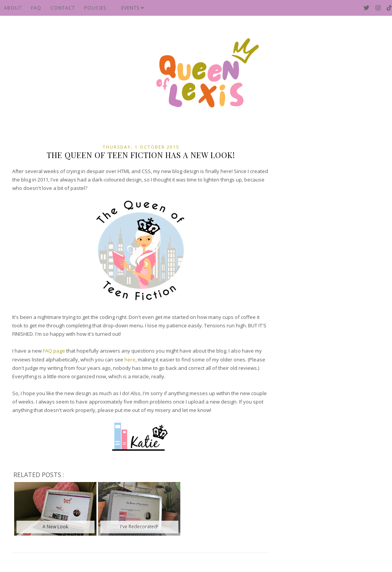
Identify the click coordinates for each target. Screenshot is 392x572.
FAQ (36, 8)
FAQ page (54, 351)
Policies (95, 8)
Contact (63, 8)
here (130, 360)
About (13, 8)
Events (133, 8)
